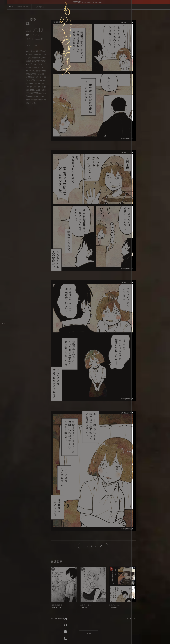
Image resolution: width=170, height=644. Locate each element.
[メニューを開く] (4, 322)
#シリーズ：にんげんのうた (35, 43)
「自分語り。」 (115, 608)
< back (89, 634)
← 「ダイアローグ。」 (60, 619)
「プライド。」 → (128, 619)
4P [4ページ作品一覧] (112, 569)
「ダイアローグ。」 (59, 608)
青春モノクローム (28, 7)
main (12, 7)
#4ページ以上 (36, 37)
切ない (30, 49)
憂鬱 (37, 49)
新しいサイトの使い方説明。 (94, 2)
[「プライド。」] (93, 584)
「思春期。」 (32, 22)
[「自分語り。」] (122, 584)
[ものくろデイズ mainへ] (3, 20)
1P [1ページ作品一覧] (53, 569)
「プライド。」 (86, 608)
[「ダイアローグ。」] (64, 584)
